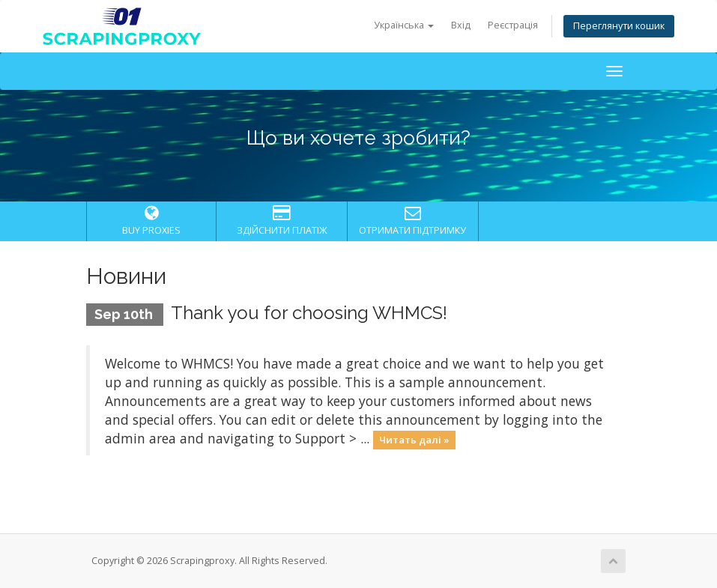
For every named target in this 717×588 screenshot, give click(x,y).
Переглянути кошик (619, 26)
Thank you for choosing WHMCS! (309, 313)
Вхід (461, 25)
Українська (404, 25)
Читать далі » (414, 440)
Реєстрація (513, 25)
